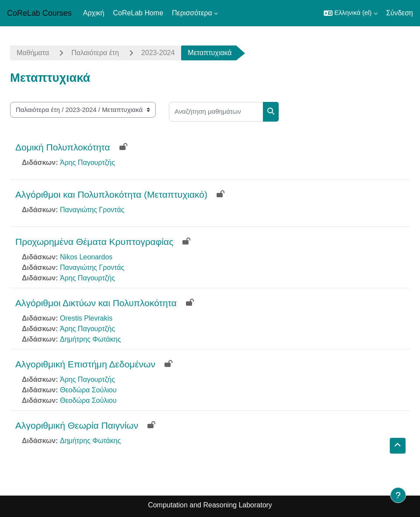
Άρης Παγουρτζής (87, 162)
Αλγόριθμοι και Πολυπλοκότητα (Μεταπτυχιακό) (111, 194)
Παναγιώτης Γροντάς (92, 210)
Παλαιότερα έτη (95, 53)
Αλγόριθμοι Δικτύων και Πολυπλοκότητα (96, 303)
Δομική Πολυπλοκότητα (63, 147)
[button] (350, 13)
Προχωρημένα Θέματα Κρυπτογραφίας (94, 242)
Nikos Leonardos (86, 257)
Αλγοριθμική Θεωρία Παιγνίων (77, 425)
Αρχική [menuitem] (94, 13)
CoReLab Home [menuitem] (138, 13)
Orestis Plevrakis (86, 318)
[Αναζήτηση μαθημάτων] (216, 112)
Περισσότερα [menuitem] (192, 13)
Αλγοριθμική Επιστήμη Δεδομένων (85, 364)
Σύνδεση (400, 13)
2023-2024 (158, 53)
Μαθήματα (33, 53)
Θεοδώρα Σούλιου (88, 390)
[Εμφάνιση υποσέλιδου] (398, 495)
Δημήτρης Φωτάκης (90, 339)
